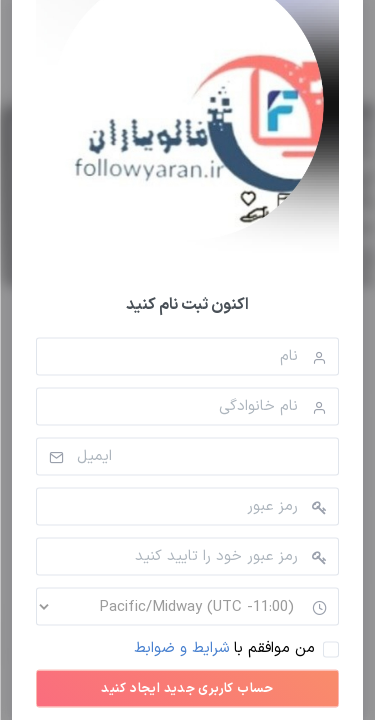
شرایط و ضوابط (181, 648)
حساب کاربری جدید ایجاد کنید (187, 689)
